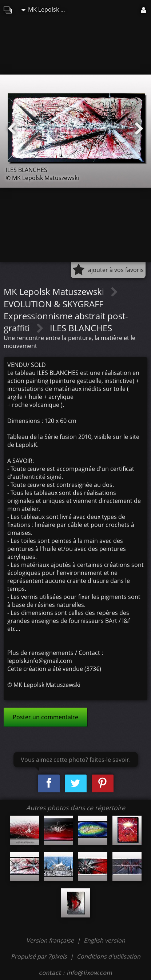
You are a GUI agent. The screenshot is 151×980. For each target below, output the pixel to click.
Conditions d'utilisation (109, 956)
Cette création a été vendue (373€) (54, 669)
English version (104, 940)
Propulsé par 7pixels (39, 956)
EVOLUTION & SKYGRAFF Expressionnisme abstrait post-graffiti (66, 316)
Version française (51, 940)
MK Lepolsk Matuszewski (47, 9)
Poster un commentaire (45, 717)
